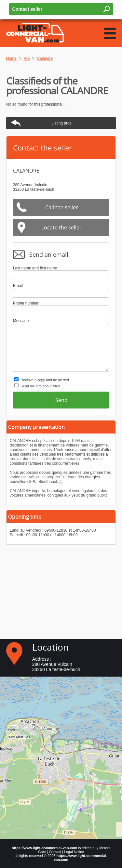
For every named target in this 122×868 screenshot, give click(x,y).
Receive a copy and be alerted (45, 380)
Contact (55, 852)
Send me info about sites (40, 386)
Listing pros (61, 123)
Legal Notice (74, 852)
